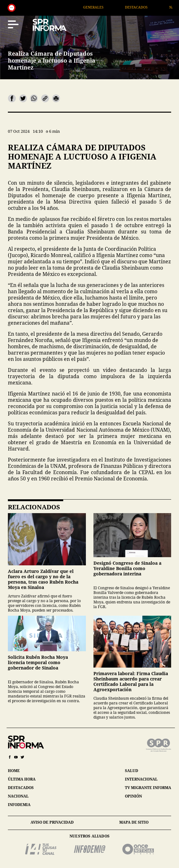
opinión (133, 796)
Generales (102, 7)
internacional (141, 779)
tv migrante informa (148, 788)
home (14, 771)
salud (131, 771)
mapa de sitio (134, 822)
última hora (22, 779)
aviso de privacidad (52, 822)
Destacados (145, 7)
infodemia (19, 805)
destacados (21, 788)
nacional (18, 796)
